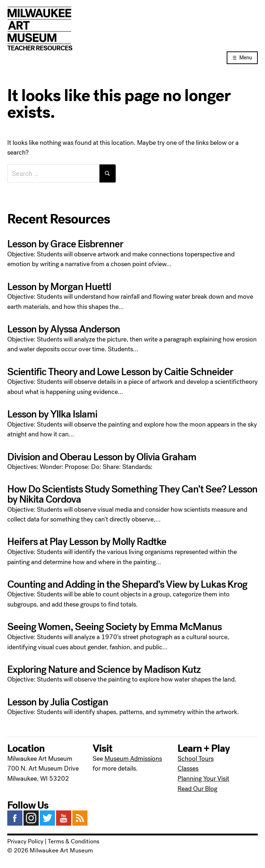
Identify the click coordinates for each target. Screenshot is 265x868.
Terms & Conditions (74, 842)
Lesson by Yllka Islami (52, 414)
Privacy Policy (25, 842)
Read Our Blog (197, 789)
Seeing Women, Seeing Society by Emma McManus (114, 627)
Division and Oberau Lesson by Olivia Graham (102, 457)
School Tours (196, 759)
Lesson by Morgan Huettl (59, 287)
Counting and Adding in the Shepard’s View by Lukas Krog (127, 584)
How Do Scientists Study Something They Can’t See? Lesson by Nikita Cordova (132, 494)
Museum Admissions (133, 759)
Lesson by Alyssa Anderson (64, 329)
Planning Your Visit (203, 779)
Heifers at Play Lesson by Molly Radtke (87, 542)
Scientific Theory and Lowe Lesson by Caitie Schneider (120, 372)
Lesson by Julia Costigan (58, 702)
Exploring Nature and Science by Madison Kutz (104, 670)
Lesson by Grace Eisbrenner (65, 244)
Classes (188, 768)
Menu (246, 58)
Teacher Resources (40, 48)
